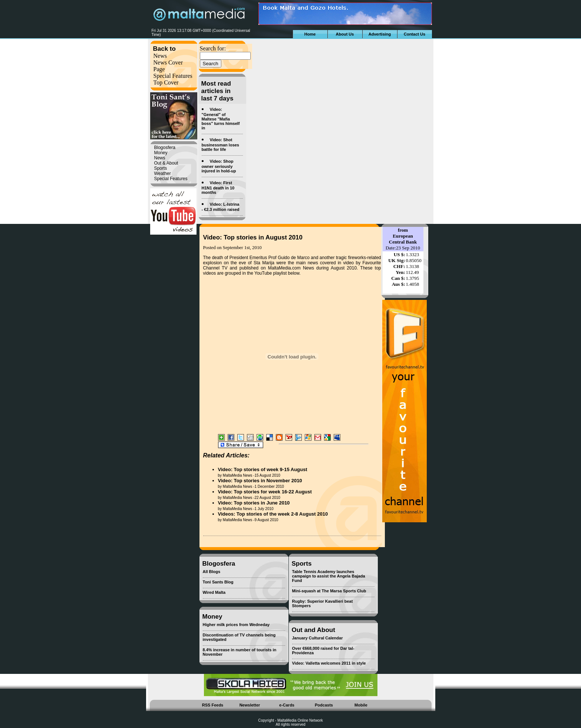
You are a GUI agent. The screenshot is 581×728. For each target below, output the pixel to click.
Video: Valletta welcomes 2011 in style (329, 663)
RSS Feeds (213, 705)
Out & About (166, 163)
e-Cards (287, 705)
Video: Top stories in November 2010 (260, 481)
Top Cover (166, 82)
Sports (161, 168)
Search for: (213, 48)
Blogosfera (165, 148)
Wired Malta (214, 592)
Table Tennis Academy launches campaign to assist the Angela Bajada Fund (329, 576)
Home (310, 34)
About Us (345, 34)
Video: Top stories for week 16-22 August (265, 492)
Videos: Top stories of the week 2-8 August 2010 (273, 514)
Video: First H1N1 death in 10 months (218, 188)
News (160, 56)
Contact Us (415, 34)
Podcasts (324, 705)
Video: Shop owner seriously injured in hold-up (219, 166)
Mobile (361, 705)
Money (161, 153)
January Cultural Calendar (318, 638)
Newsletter (250, 705)
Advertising (380, 34)
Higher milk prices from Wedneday (236, 625)
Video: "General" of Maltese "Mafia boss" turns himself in (221, 119)
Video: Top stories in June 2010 (254, 503)
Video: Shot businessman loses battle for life (221, 145)
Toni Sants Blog (218, 582)
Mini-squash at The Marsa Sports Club (329, 591)
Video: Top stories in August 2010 (253, 237)
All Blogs (212, 572)
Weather (163, 173)
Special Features (173, 76)
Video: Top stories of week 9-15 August (263, 469)
